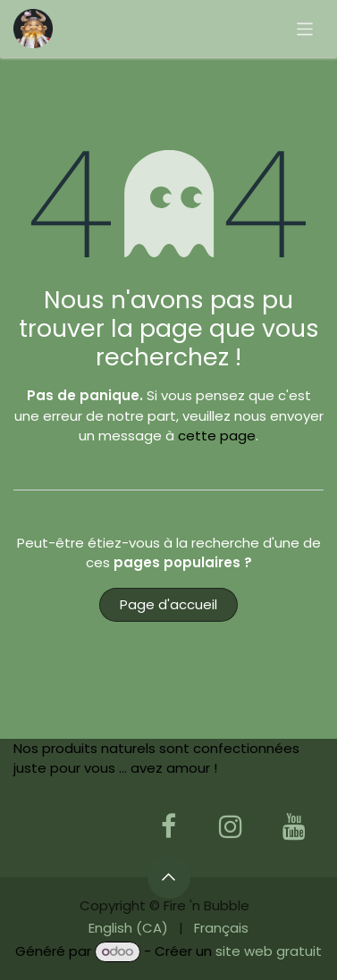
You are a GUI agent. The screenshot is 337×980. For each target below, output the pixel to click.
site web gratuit (269, 951)
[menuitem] (128, 929)
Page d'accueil (168, 604)
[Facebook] (168, 826)
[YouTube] (294, 826)
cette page (217, 436)
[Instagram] (231, 826)
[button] (169, 877)
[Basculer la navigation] (305, 28)
